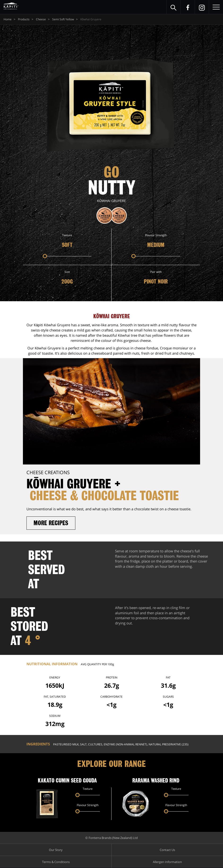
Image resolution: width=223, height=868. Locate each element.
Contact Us (167, 850)
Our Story (56, 850)
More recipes (51, 523)
